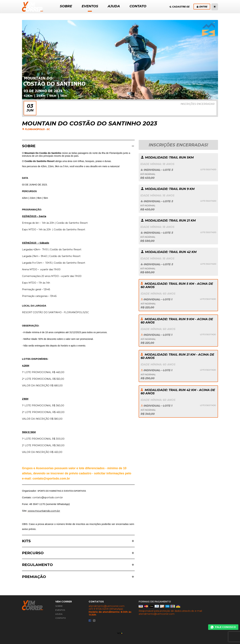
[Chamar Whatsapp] (223, 627)
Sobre (59, 606)
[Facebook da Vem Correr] (90, 621)
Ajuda (59, 614)
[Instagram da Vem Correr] (94, 621)
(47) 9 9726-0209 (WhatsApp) (106, 609)
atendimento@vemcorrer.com (107, 606)
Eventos (60, 610)
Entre (202, 7)
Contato (61, 618)
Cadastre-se (179, 7)
